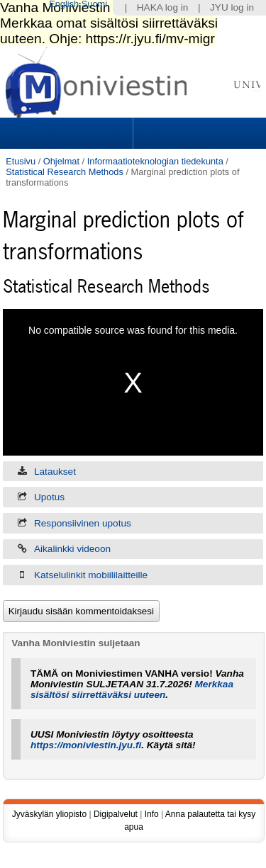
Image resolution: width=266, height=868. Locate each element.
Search (198, 133)
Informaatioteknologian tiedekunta (155, 161)
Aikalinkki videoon (72, 549)
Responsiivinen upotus (83, 523)
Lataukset (55, 472)
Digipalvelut (116, 814)
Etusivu (21, 161)
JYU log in (232, 7)
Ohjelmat (61, 161)
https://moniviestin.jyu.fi (86, 745)
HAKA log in (163, 7)
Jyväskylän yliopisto (49, 814)
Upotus (49, 497)
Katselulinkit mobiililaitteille (91, 575)
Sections (68, 133)
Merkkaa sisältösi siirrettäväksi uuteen (132, 689)
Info (152, 814)
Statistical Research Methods (65, 172)
